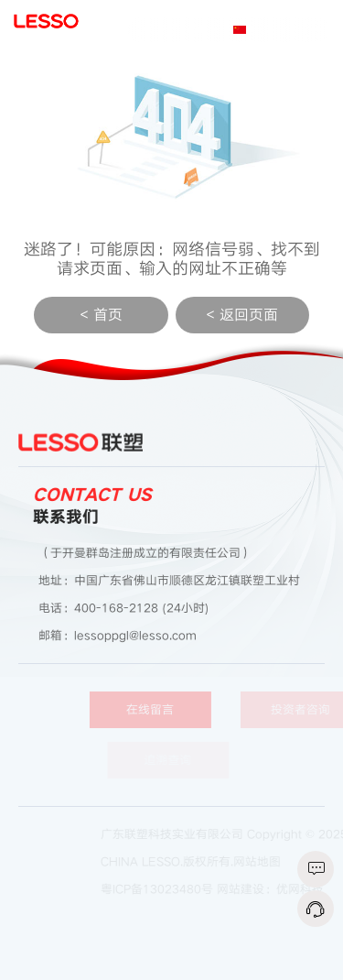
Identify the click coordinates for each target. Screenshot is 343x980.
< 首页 (101, 315)
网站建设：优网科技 (277, 889)
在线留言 (161, 710)
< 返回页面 (242, 315)
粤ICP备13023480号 (163, 889)
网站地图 (263, 862)
